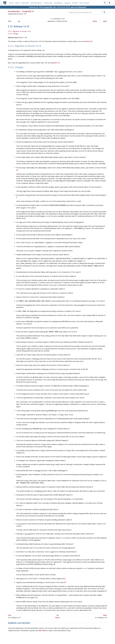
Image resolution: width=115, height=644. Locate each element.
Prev (10, 21)
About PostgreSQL (65, 636)
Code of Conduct (49, 636)
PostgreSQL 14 (28, 11)
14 (25, 14)
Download (25, 3)
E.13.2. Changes (13, 34)
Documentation (36, 3)
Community (48, 3)
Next (105, 21)
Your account (84, 3)
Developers (58, 3)
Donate (75, 3)
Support (67, 3)
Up (19, 21)
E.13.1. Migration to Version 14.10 (19, 31)
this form (42, 617)
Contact (77, 636)
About (17, 3)
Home (11, 3)
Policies (38, 636)
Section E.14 (55, 63)
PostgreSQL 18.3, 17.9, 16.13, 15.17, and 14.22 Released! (65, 7)
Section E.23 (88, 41)
